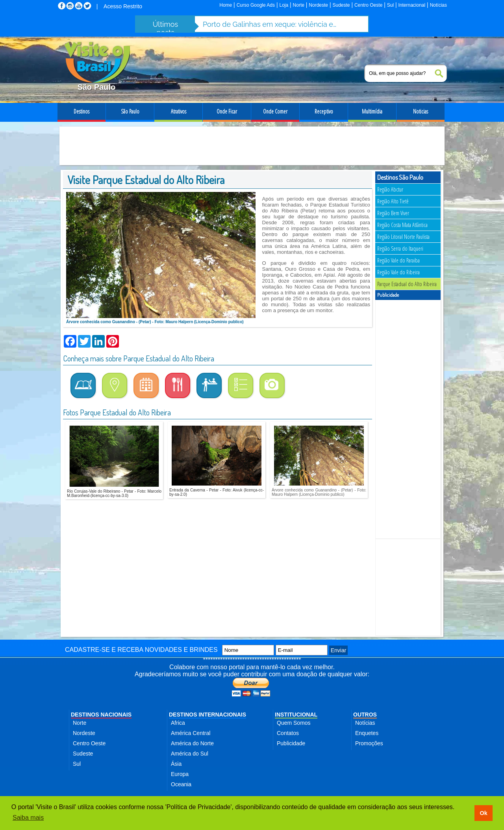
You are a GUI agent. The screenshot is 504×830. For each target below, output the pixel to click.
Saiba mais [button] (28, 818)
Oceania (181, 784)
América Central (191, 733)
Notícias (438, 5)
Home (226, 5)
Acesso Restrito (123, 6)
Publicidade (291, 743)
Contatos (288, 733)
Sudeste (341, 5)
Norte (299, 5)
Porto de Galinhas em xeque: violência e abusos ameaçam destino (270, 24)
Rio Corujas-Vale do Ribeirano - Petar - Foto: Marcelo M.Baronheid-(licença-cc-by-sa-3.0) (114, 493)
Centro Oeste (368, 5)
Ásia (176, 764)
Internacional (412, 5)
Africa (178, 723)
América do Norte (192, 743)
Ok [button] (483, 813)
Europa (180, 774)
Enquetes (367, 733)
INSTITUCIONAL (296, 715)
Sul (390, 5)
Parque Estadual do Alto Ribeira (407, 284)
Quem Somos (294, 723)
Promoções (369, 743)
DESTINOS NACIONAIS (101, 715)
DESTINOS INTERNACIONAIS (208, 715)
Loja (284, 5)
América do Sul (190, 754)
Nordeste (318, 5)
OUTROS (365, 715)
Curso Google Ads (256, 5)
